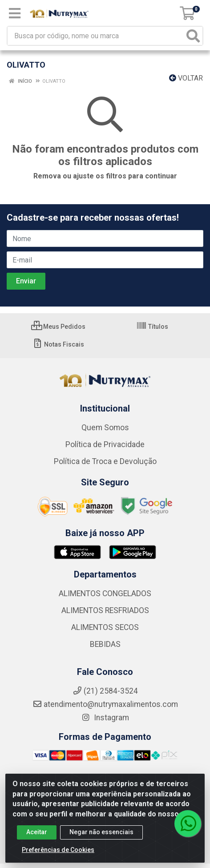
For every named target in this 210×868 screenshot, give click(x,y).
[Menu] (15, 13)
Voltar (186, 78)
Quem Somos (105, 428)
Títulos (152, 327)
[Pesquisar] (193, 36)
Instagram (105, 718)
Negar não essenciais (101, 837)
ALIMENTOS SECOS (105, 627)
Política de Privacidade (105, 444)
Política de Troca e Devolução (105, 461)
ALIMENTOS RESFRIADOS (105, 610)
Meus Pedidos (58, 327)
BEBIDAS (105, 644)
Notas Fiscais (58, 344)
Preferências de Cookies (58, 855)
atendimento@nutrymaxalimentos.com (105, 704)
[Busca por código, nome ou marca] (96, 36)
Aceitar (37, 837)
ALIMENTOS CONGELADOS (105, 593)
